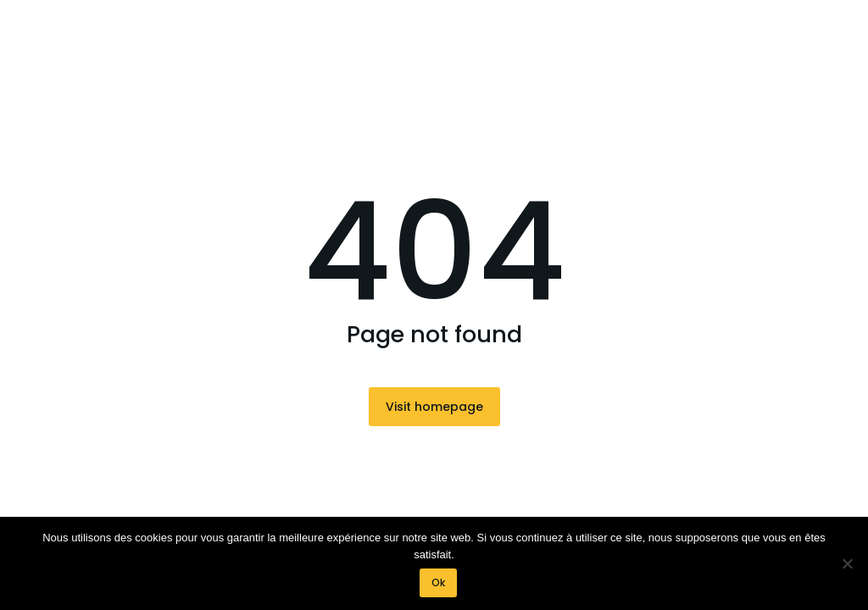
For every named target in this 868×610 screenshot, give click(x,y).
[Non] (847, 563)
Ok (438, 582)
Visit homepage (434, 407)
